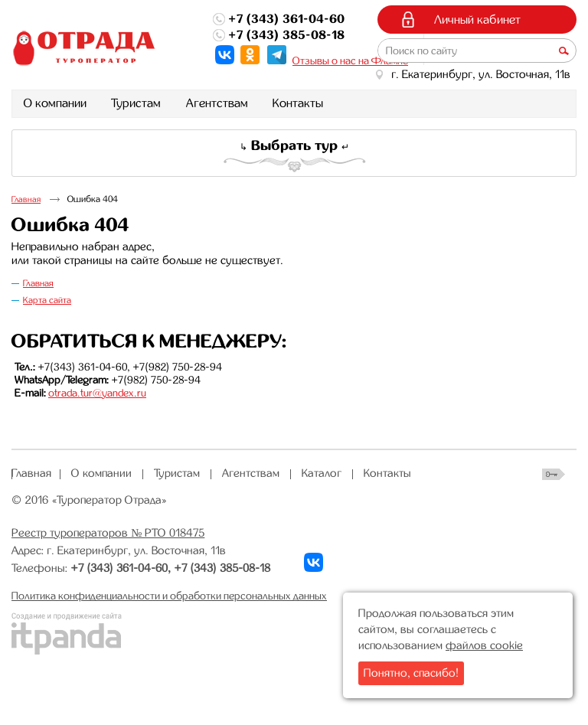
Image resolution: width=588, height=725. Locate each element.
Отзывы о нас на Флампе (350, 60)
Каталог (322, 473)
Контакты (387, 473)
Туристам (177, 473)
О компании (101, 473)
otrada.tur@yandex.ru (97, 393)
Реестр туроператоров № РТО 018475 (108, 533)
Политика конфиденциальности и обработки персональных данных (169, 596)
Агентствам (251, 473)
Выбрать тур (294, 145)
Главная (26, 199)
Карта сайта (47, 300)
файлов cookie (484, 645)
